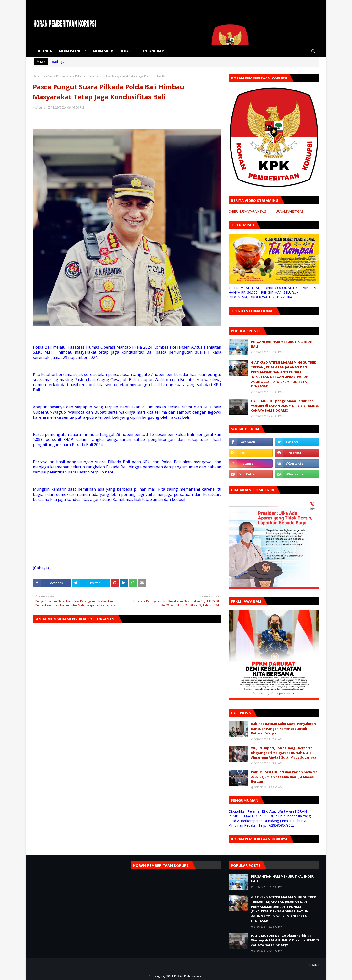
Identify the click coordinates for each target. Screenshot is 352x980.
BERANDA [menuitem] (44, 51)
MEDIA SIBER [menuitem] (103, 51)
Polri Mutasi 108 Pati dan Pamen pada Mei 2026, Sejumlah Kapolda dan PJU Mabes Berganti (285, 777)
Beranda (39, 76)
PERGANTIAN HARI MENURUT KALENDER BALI (282, 344)
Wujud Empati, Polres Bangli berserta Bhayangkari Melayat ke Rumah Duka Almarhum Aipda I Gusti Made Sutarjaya (284, 753)
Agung (41, 107)
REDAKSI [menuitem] (127, 51)
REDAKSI (313, 965)
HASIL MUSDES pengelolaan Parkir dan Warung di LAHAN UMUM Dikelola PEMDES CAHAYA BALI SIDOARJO (285, 406)
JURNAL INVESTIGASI (290, 211)
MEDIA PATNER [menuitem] (71, 51)
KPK (177, 976)
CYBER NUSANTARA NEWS (247, 211)
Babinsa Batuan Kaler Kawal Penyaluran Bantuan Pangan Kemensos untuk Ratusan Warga (283, 728)
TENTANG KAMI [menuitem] (153, 51)
